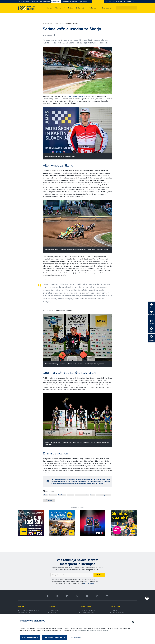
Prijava (99, 575)
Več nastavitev (76, 637)
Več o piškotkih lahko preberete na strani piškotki (91, 631)
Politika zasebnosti (118, 612)
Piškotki (115, 610)
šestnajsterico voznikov (77, 96)
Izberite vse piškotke (30, 637)
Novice (57, 23)
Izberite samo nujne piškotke (55, 637)
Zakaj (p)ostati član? (88, 612)
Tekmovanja (54, 610)
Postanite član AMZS (88, 610)
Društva (53, 612)
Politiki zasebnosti (89, 583)
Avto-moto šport (48, 23)
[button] (136, 8)
